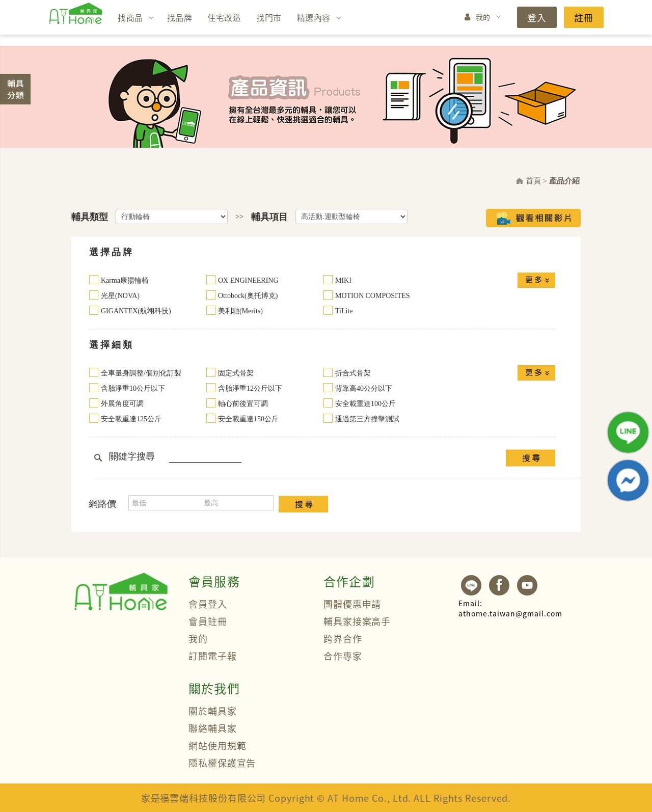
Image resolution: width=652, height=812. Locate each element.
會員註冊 (208, 621)
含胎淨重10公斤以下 (133, 388)
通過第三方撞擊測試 (367, 419)
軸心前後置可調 (243, 404)
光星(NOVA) (120, 296)
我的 (483, 17)
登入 (537, 17)
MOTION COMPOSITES (373, 296)
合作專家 (343, 656)
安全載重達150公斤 (248, 419)
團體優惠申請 (352, 604)
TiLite (344, 311)
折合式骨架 (353, 373)
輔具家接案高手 (357, 621)
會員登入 (208, 604)
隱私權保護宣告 (222, 763)
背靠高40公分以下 (364, 388)
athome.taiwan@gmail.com (510, 608)
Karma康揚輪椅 (125, 280)
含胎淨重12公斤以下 (250, 388)
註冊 (584, 17)
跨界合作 (343, 638)
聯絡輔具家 (213, 728)
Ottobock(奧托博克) (248, 296)
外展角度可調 (122, 404)
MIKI (343, 280)
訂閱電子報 (213, 656)
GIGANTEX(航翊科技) (136, 311)
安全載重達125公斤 (131, 419)
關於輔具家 (213, 711)
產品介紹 (564, 181)
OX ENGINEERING (248, 280)
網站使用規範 (217, 745)
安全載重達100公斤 (365, 404)
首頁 (533, 181)
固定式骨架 (236, 373)
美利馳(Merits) (240, 311)
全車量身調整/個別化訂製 (141, 373)
